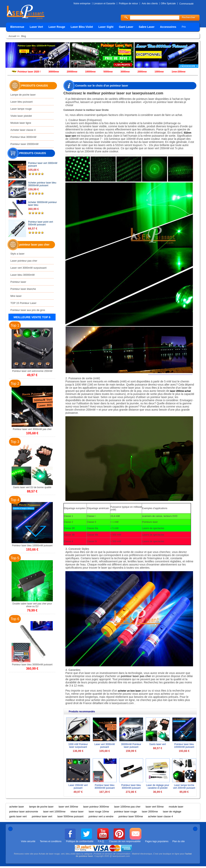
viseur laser (77, 812)
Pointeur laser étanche (23, 289)
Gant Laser (126, 27)
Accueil (13, 36)
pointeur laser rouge (125, 812)
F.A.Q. (101, 841)
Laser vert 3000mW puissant (105, 746)
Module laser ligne (21, 123)
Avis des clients (150, 4)
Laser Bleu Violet (82, 27)
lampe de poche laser (41, 807)
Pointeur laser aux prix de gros (28, 310)
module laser (176, 807)
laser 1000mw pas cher (127, 807)
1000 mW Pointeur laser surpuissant (78, 746)
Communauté (186, 4)
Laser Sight (106, 27)
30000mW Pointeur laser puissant (131, 746)
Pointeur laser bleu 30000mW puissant (105, 787)
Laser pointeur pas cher (24, 261)
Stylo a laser (17, 254)
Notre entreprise (82, 4)
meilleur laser (94, 110)
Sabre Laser (147, 27)
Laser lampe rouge (21, 109)
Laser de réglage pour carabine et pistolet (158, 787)
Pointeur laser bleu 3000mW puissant (131, 787)
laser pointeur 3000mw (96, 807)
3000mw (125, 72)
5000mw (108, 72)
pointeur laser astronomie (24, 812)
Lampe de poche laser (23, 95)
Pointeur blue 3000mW (23, 137)
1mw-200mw (179, 72)
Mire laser (16, 296)
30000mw (54, 72)
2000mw (142, 72)
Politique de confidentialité (80, 841)
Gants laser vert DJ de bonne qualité (32, 487)
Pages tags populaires (157, 841)
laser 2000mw (150, 812)
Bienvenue (17, 27)
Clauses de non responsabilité (125, 841)
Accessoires (168, 27)
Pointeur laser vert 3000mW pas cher (32, 429)
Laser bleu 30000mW (23, 275)
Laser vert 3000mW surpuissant (28, 268)
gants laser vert (18, 816)
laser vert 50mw (155, 807)
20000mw (72, 72)
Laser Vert (36, 27)
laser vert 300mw (68, 807)
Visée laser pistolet (21, 116)
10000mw (90, 72)
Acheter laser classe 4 (23, 130)
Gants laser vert (158, 744)
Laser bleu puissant (22, 102)
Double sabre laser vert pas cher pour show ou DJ (32, 605)
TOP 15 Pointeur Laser (23, 303)
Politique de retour (128, 4)
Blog (24, 36)
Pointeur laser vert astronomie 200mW (32, 371)
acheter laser (17, 807)
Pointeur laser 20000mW (24, 144)
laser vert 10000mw (54, 812)
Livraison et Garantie (104, 4)
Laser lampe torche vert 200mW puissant (184, 787)
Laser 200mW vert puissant (78, 787)
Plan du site (179, 841)
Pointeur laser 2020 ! (29, 72)
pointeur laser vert (42, 816)
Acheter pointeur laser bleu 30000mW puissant (42, 184)
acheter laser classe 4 (160, 816)
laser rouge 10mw (99, 812)
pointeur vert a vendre (101, 816)
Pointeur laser (18, 282)
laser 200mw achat (180, 391)
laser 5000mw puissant (70, 816)
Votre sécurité (28, 841)
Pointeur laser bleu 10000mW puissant (184, 746)
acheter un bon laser (129, 691)
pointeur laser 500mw (131, 816)
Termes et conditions (51, 841)
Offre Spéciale (168, 4)
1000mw (159, 72)
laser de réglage (172, 812)
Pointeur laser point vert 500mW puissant (41, 223)
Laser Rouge (57, 27)
